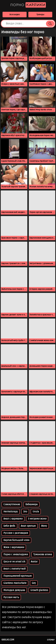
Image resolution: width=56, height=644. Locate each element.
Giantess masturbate (15, 583)
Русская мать (11, 597)
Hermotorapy (11, 512)
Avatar (34, 562)
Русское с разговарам (16, 533)
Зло (25, 512)
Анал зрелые (28, 526)
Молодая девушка (14, 590)
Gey (34, 583)
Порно (28, 5)
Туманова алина (43, 555)
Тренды (40, 15)
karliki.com (8, 640)
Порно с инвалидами (16, 555)
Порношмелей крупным (18, 576)
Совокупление (12, 504)
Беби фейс (9, 526)
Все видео (15, 15)
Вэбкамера (32, 504)
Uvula (36, 512)
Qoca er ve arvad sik (14, 562)
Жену (44, 526)
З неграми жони (37, 519)
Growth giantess (39, 590)
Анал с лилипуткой (14, 569)
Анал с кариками (13, 519)
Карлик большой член (16, 540)
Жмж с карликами (14, 547)
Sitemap (51, 640)
